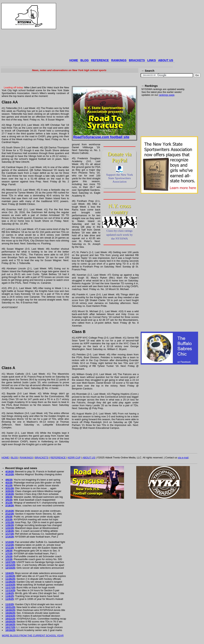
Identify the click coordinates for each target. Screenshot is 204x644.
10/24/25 (10, 616)
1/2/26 (9, 559)
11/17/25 (10, 588)
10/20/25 (10, 622)
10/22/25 (10, 619)
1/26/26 (9, 525)
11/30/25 (10, 576)
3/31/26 (9, 488)
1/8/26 (9, 551)
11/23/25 (10, 585)
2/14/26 (9, 511)
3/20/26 (9, 491)
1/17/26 (9, 534)
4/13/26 (9, 474)
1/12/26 (9, 545)
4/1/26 (9, 485)
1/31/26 (9, 522)
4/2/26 (9, 483)
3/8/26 (9, 497)
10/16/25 (10, 630)
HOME (74, 60)
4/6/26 (9, 480)
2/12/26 (9, 514)
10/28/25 (10, 613)
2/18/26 (9, 506)
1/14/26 (9, 537)
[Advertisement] (113, 30)
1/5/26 (9, 556)
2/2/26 (9, 519)
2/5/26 (9, 517)
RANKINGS (119, 60)
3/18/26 (9, 494)
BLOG (84, 60)
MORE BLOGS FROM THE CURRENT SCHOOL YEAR (33, 635)
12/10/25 (10, 568)
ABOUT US (166, 60)
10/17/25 (10, 627)
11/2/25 (9, 604)
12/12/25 (10, 565)
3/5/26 (9, 500)
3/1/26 (9, 503)
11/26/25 (10, 579)
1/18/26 (9, 531)
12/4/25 (9, 573)
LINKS (151, 60)
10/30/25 (10, 610)
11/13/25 (10, 590)
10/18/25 (10, 624)
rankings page (167, 95)
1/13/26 (9, 542)
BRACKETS (137, 60)
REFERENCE (100, 60)
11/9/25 (9, 593)
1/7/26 (9, 553)
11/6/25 (9, 596)
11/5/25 (9, 599)
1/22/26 (9, 528)
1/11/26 (9, 548)
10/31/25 (10, 607)
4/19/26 (9, 471)
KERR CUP (74, 458)
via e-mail (183, 458)
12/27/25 (10, 562)
